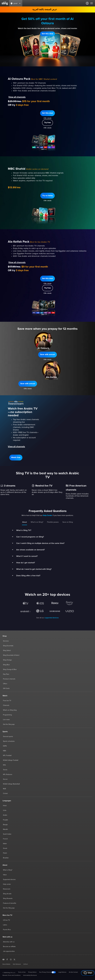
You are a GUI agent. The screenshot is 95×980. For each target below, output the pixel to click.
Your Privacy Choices (47, 972)
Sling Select (7, 650)
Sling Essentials (8, 646)
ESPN (5, 746)
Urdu (5, 810)
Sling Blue (6, 665)
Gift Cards (6, 688)
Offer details (48, 39)
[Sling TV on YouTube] (3, 959)
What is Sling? (8, 870)
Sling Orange (7, 660)
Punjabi (5, 820)
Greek (5, 848)
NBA (5, 751)
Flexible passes (53, 522)
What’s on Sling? (37, 522)
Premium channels (9, 679)
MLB (4, 789)
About (25, 522)
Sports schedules (9, 741)
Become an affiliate (9, 947)
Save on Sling (68, 522)
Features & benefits (10, 903)
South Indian (7, 834)
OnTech (26, 964)
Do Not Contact (73, 972)
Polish (5, 853)
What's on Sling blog (10, 710)
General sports (8, 737)
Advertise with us (9, 942)
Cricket (5, 793)
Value (5, 875)
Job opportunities (9, 951)
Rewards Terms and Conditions (12, 975)
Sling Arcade (7, 894)
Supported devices (9, 880)
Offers (5, 684)
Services (6, 641)
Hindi (5, 806)
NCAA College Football (11, 760)
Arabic (5, 815)
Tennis (5, 770)
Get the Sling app (9, 724)
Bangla (5, 825)
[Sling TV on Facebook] (7, 959)
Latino (5, 925)
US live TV (6, 920)
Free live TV (7, 701)
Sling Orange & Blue (10, 669)
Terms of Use (22, 972)
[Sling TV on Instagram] (11, 959)
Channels (6, 705)
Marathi (5, 829)
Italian (5, 844)
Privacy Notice (32, 972)
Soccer (5, 779)
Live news (6, 720)
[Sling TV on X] (14, 959)
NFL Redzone (8, 774)
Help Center (48, 515)
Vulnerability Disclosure (30, 975)
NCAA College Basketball (11, 784)
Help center (7, 884)
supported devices (52, 618)
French (5, 839)
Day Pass (6, 674)
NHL (4, 765)
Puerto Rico (7, 930)
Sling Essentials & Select (11, 655)
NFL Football (7, 756)
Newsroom (7, 889)
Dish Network (17, 964)
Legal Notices (62, 972)
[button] (47, 34)
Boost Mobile (6, 964)
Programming (7, 715)
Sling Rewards (8, 898)
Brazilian (6, 858)
